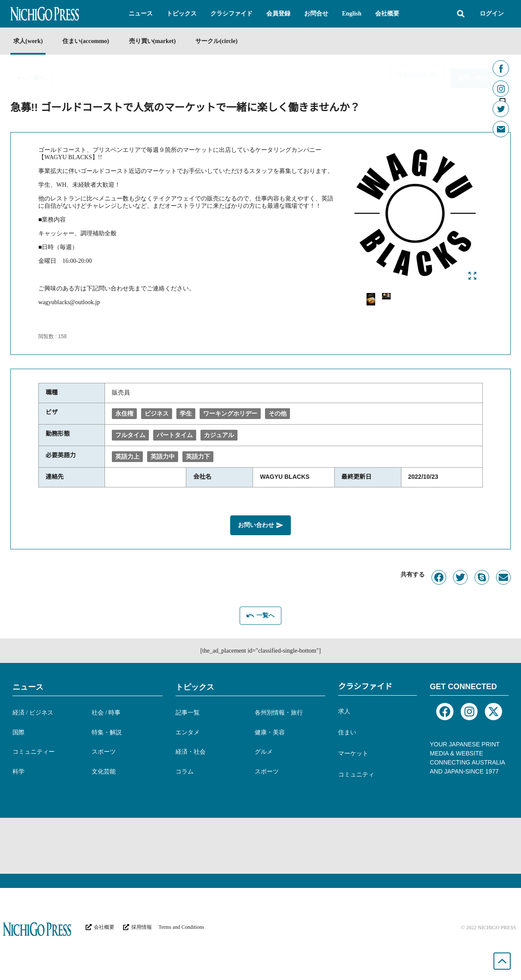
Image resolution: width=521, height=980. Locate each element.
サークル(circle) (216, 41)
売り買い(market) (153, 41)
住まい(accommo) (86, 41)
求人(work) (28, 41)
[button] (141, 14)
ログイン (492, 14)
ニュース (28, 687)
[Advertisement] (261, 846)
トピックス (195, 687)
